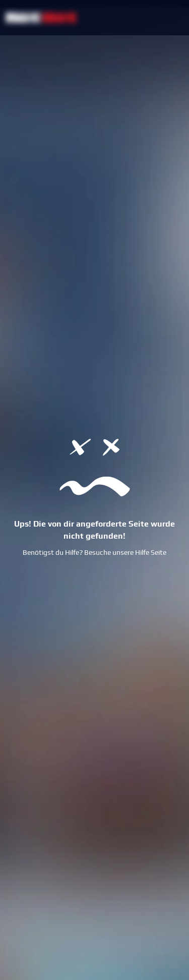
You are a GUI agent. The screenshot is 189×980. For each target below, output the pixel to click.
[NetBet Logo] (41, 17)
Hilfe (142, 552)
